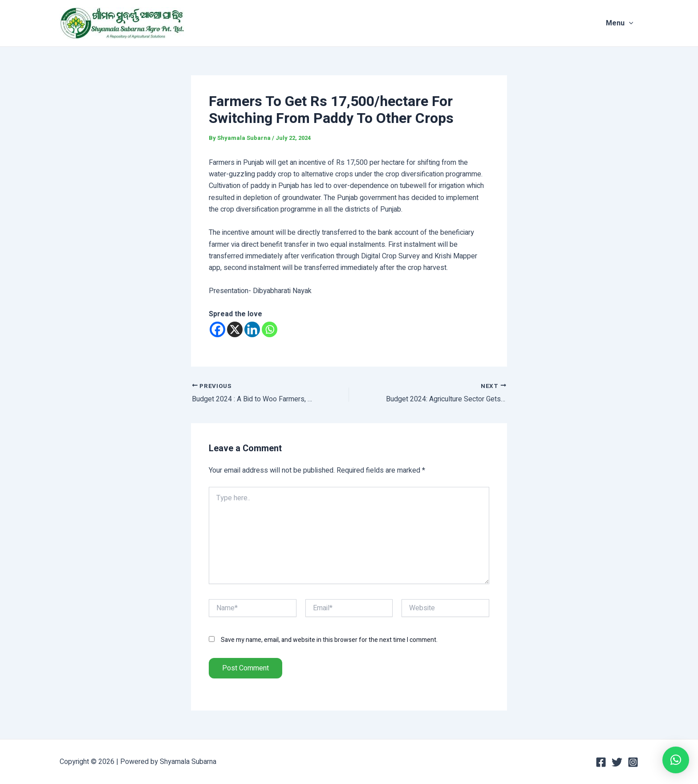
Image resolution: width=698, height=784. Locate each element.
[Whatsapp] (270, 329)
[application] (634, 23)
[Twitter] (617, 762)
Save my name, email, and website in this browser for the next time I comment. (329, 639)
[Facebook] (217, 329)
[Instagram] (633, 762)
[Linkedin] (252, 329)
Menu (625, 23)
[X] (235, 329)
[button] (676, 760)
